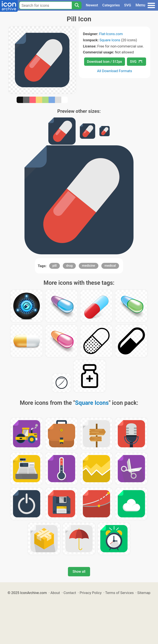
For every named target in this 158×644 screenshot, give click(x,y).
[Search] (77, 5)
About (55, 593)
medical (110, 266)
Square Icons (110, 40)
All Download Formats (115, 71)
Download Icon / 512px (105, 62)
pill (55, 266)
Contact (70, 593)
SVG (128, 5)
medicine (88, 266)
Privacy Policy (91, 593)
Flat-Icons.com (111, 34)
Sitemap (144, 593)
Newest (92, 5)
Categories (111, 5)
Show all (79, 572)
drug (69, 266)
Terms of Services (119, 593)
